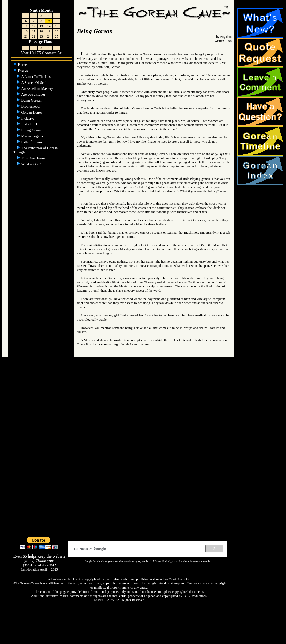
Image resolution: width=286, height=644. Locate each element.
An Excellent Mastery (37, 89)
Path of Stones (32, 142)
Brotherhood (31, 106)
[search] (136, 549)
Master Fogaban (33, 136)
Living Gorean (32, 130)
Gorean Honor (32, 112)
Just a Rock (30, 124)
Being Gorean (32, 101)
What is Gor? (31, 164)
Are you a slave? (34, 95)
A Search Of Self (34, 83)
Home (23, 65)
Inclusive (28, 118)
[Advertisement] (143, 454)
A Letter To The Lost (37, 77)
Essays (23, 71)
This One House (33, 158)
